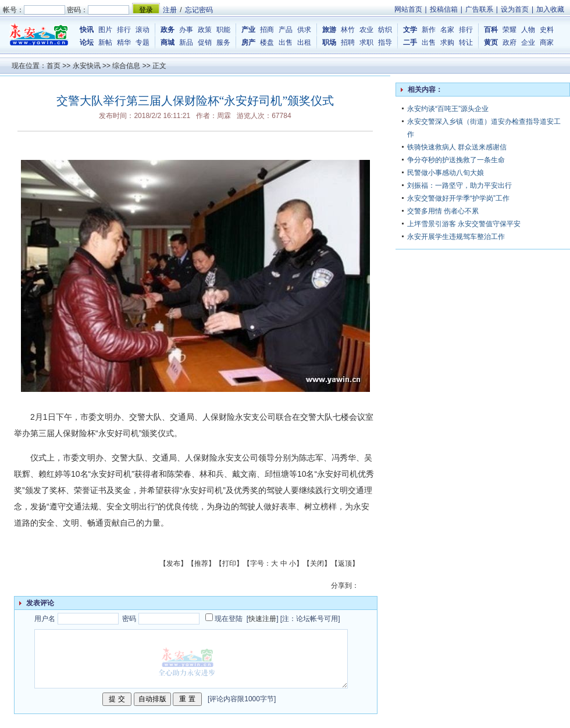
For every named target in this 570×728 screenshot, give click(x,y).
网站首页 (408, 9)
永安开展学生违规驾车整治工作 (456, 237)
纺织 (385, 30)
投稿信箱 (444, 9)
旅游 (329, 30)
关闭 (317, 563)
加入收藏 (550, 9)
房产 (248, 42)
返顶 (345, 563)
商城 (168, 42)
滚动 (142, 30)
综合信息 (126, 66)
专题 (142, 42)
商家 (547, 42)
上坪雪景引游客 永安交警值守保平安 (464, 224)
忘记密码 (199, 10)
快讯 (87, 30)
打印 (229, 563)
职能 (223, 30)
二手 (410, 42)
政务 (168, 30)
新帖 (105, 42)
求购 (447, 42)
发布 (173, 563)
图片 (105, 30)
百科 (491, 30)
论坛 (87, 42)
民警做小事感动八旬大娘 (446, 173)
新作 (429, 30)
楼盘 (267, 42)
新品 (186, 42)
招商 (267, 30)
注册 (170, 10)
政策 (205, 30)
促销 (205, 42)
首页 (54, 66)
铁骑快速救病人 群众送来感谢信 (457, 147)
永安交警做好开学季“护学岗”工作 (458, 198)
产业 (248, 30)
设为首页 (515, 9)
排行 (124, 30)
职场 (329, 42)
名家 (447, 30)
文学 (410, 30)
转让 (466, 42)
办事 (186, 30)
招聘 (348, 42)
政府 (510, 42)
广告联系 (479, 9)
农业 (366, 30)
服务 (223, 42)
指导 (385, 42)
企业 (528, 42)
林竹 (348, 30)
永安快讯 (87, 66)
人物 (528, 30)
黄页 (491, 42)
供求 (304, 30)
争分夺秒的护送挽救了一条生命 (456, 160)
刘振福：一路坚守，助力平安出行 (459, 185)
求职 (366, 42)
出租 (304, 42)
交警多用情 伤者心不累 (443, 211)
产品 (286, 30)
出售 (286, 42)
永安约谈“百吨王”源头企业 (448, 109)
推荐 (201, 563)
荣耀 (510, 30)
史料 (547, 30)
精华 (124, 42)
